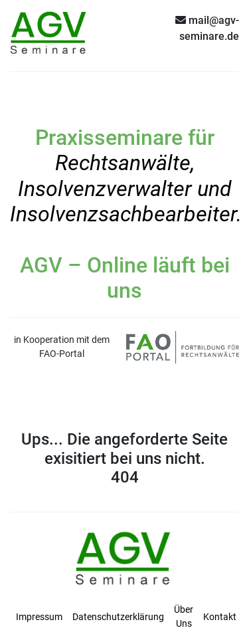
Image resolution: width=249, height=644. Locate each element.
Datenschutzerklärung (118, 617)
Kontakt (220, 617)
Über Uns (184, 616)
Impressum (39, 617)
